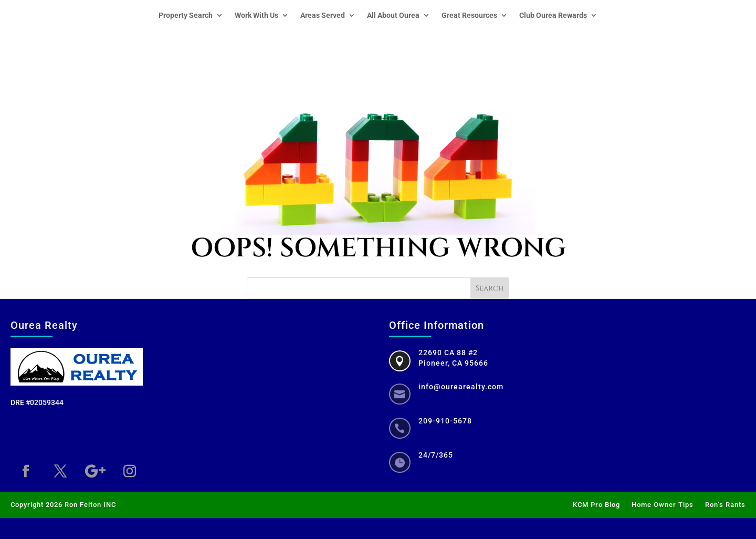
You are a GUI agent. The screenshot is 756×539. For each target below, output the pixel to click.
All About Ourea (393, 15)
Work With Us (256, 15)
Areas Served (323, 15)
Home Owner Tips (663, 505)
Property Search (186, 15)
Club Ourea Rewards (553, 15)
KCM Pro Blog (596, 505)
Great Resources (469, 15)
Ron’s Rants (725, 505)
